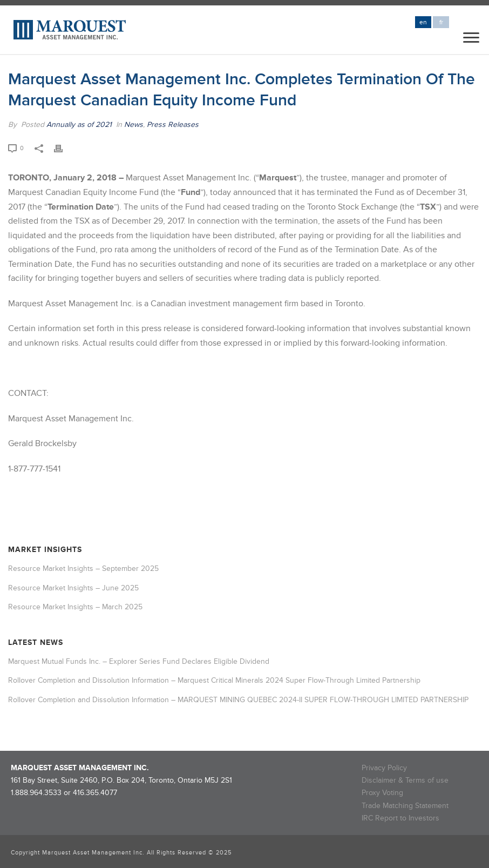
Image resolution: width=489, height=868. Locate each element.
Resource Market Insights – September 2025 (83, 568)
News (134, 125)
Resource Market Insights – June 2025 (73, 588)
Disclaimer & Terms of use (405, 780)
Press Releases (173, 125)
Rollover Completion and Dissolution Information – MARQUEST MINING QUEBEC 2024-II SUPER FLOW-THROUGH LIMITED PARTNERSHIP (238, 700)
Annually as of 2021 (79, 125)
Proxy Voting (382, 793)
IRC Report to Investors (400, 818)
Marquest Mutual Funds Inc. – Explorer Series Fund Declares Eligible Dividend (139, 661)
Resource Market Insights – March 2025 (75, 607)
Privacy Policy (384, 768)
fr (441, 22)
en (423, 22)
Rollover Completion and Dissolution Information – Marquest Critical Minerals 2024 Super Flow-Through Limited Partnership (214, 680)
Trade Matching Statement (405, 806)
